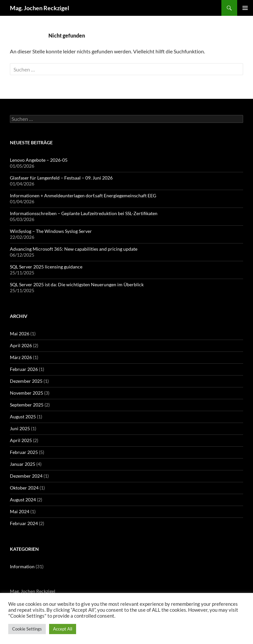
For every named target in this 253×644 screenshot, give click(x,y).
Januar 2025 (23, 464)
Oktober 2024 (24, 488)
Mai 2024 (20, 511)
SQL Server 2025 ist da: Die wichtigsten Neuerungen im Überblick (77, 284)
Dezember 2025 (26, 381)
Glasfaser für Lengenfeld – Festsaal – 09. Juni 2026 (61, 178)
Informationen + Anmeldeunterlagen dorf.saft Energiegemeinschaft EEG (83, 196)
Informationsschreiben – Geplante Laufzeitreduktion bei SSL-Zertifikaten (84, 213)
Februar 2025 (24, 452)
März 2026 (21, 357)
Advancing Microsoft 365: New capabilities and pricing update (74, 249)
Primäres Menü (245, 8)
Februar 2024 (24, 523)
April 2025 (21, 440)
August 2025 (23, 417)
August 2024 (23, 500)
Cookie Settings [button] (27, 629)
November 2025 (27, 393)
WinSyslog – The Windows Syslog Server (51, 231)
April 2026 (21, 345)
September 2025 (27, 405)
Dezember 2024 (26, 476)
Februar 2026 (24, 369)
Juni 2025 (20, 428)
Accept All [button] (63, 629)
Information (22, 566)
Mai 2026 (20, 334)
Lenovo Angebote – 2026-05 (39, 160)
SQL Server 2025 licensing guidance (46, 267)
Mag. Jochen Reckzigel (40, 8)
